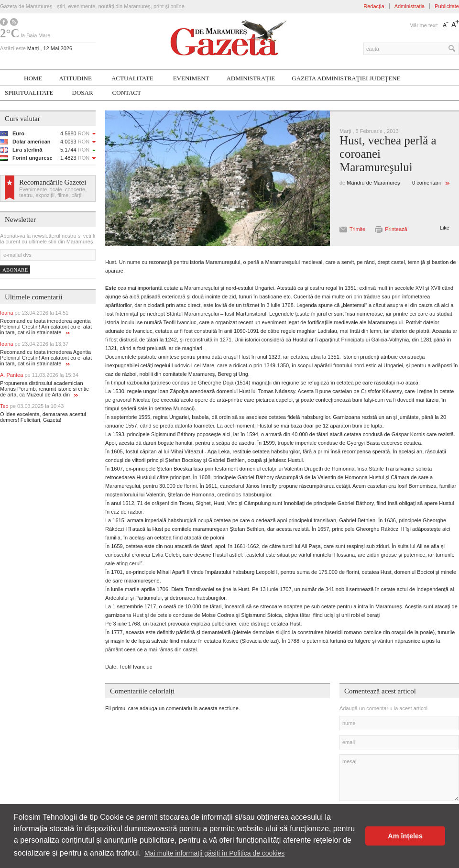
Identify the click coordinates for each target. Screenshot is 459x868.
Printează (396, 229)
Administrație (251, 78)
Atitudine (75, 78)
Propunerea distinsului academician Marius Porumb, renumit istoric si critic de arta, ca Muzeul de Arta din (44, 389)
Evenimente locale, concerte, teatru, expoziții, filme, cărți (53, 192)
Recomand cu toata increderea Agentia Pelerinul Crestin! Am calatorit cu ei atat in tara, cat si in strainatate (46, 358)
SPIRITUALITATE (29, 93)
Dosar (83, 93)
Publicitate (447, 6)
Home (33, 78)
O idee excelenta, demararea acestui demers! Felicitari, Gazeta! (43, 417)
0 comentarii (426, 183)
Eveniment (191, 78)
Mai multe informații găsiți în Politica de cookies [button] (214, 853)
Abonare (15, 270)
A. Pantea (39, 375)
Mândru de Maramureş (373, 183)
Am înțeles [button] (405, 836)
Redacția (374, 6)
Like (445, 228)
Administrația (410, 6)
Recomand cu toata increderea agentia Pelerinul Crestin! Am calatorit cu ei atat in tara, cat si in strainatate (46, 327)
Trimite (357, 229)
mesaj (399, 778)
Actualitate (132, 78)
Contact (127, 93)
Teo (32, 406)
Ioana (34, 313)
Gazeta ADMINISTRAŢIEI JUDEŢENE (346, 78)
